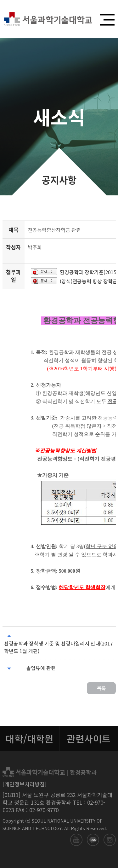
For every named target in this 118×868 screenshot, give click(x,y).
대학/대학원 (30, 738)
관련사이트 (89, 738)
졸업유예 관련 (41, 668)
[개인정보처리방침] (25, 784)
